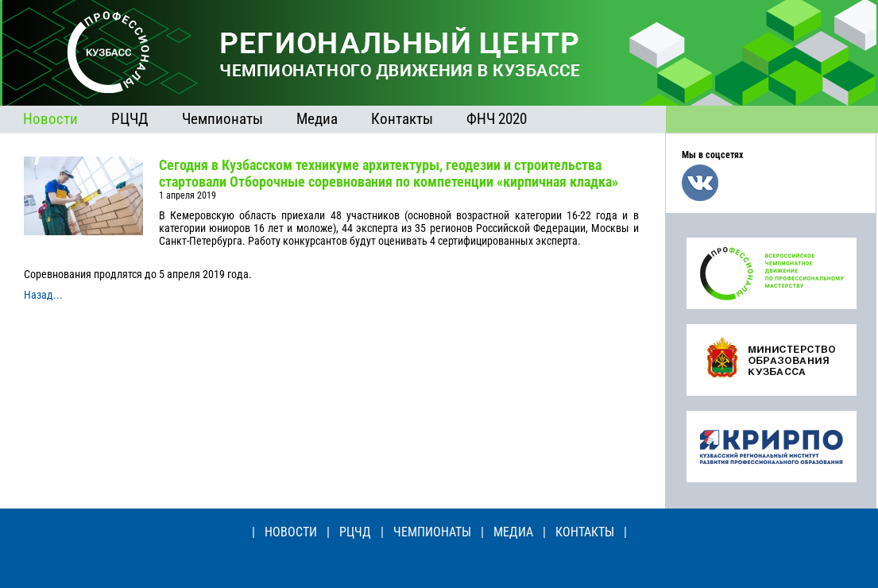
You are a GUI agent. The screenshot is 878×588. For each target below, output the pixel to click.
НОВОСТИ (291, 532)
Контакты (402, 119)
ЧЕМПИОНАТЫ (432, 532)
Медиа (317, 119)
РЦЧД (130, 119)
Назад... (43, 295)
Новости (50, 119)
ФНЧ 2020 (497, 119)
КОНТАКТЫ (585, 532)
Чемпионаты (222, 119)
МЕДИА (513, 532)
